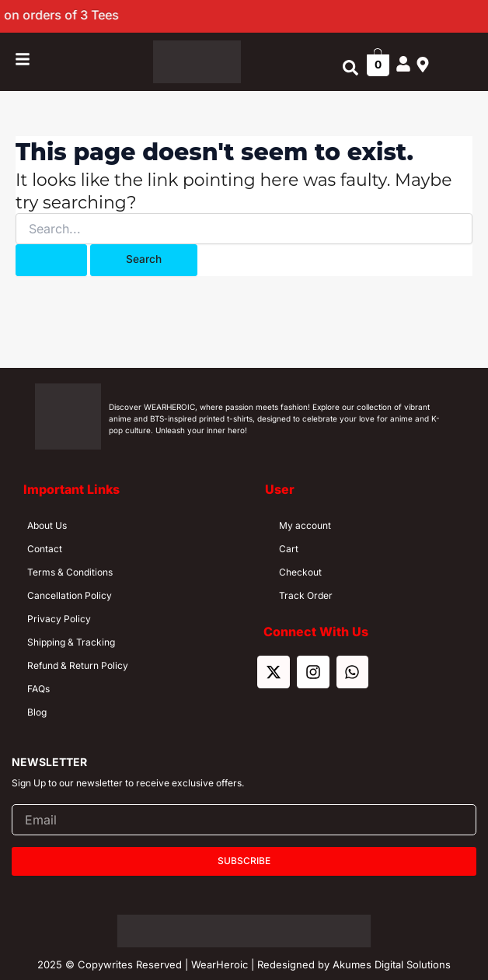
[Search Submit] (51, 260)
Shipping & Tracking (71, 642)
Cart (289, 549)
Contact (45, 549)
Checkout (300, 572)
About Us (47, 525)
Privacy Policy (59, 619)
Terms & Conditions (70, 572)
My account (305, 525)
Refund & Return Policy (78, 665)
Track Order (306, 595)
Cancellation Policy (70, 595)
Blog (37, 712)
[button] (351, 68)
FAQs (38, 689)
